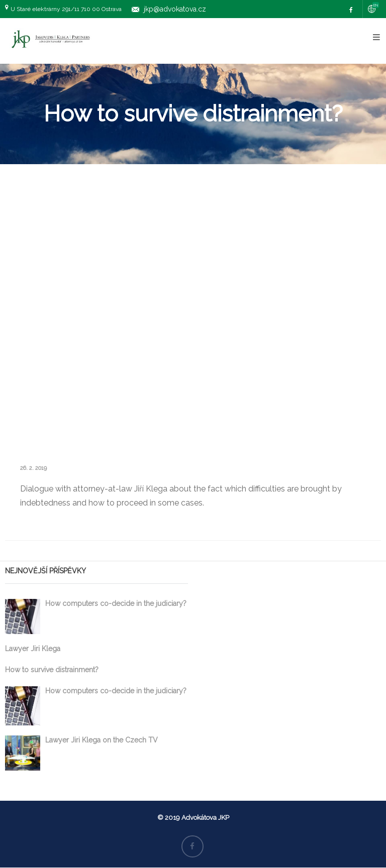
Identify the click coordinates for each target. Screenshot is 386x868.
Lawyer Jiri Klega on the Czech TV (102, 740)
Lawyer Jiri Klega (33, 649)
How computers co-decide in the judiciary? (116, 603)
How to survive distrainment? (52, 670)
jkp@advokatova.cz (175, 9)
